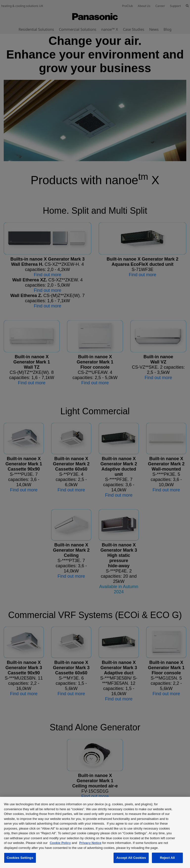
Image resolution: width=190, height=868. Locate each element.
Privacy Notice (90, 843)
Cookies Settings (20, 858)
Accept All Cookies (131, 858)
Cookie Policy (60, 843)
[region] (95, 832)
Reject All (167, 858)
